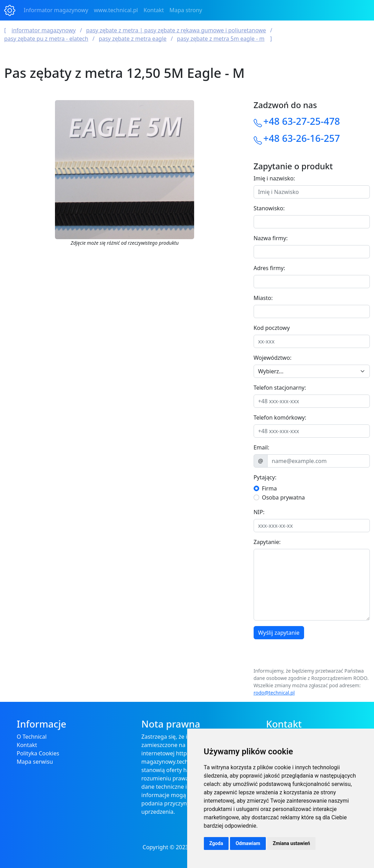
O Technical (32, 737)
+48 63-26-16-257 (302, 138)
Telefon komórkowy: (280, 417)
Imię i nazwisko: (274, 178)
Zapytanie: (267, 542)
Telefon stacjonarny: (280, 388)
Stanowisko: (269, 208)
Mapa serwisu (35, 762)
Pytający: (265, 477)
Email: (261, 447)
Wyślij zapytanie (279, 633)
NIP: (259, 512)
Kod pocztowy (272, 328)
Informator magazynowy (56, 10)
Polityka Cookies (38, 753)
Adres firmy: (269, 268)
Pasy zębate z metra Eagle (133, 39)
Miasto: (263, 298)
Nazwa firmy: (271, 238)
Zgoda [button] (216, 843)
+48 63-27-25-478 (302, 121)
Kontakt (154, 10)
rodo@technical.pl (274, 693)
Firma (269, 488)
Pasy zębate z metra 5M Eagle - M (221, 39)
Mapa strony (186, 10)
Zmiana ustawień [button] (291, 843)
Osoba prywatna (284, 497)
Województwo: (273, 358)
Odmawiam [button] (248, 843)
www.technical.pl (116, 10)
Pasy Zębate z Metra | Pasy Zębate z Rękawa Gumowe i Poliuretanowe (176, 30)
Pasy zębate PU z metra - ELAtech (46, 39)
